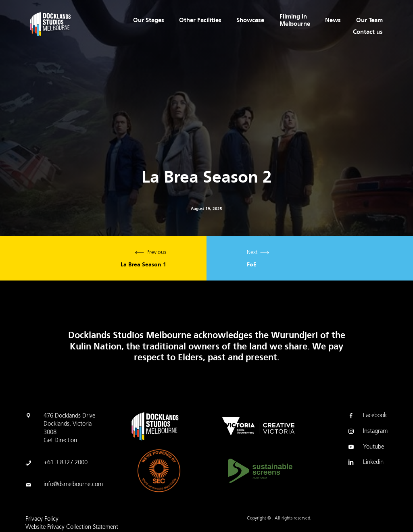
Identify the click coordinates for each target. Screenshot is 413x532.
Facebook (367, 416)
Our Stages (149, 20)
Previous (103, 258)
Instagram (367, 432)
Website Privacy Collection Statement (72, 527)
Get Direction (60, 441)
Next (310, 258)
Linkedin (365, 463)
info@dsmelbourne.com (73, 485)
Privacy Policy (42, 519)
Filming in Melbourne (295, 20)
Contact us (368, 32)
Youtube (365, 448)
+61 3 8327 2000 (66, 463)
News (333, 20)
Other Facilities (200, 20)
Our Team (369, 20)
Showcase (250, 20)
